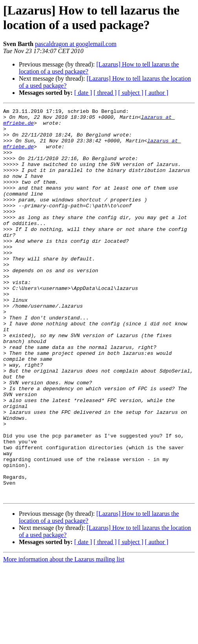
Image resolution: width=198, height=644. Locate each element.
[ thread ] (105, 93)
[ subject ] (131, 93)
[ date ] (83, 93)
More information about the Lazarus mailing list (64, 637)
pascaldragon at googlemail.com (76, 44)
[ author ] (157, 93)
